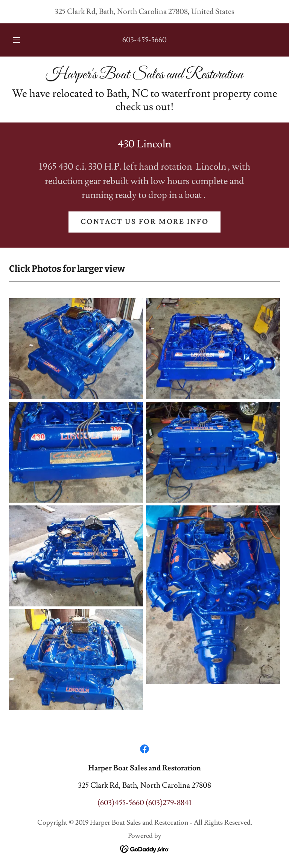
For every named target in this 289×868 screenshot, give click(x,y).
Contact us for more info (145, 222)
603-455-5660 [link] (144, 40)
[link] (144, 76)
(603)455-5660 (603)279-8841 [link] (144, 803)
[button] (21, 40)
